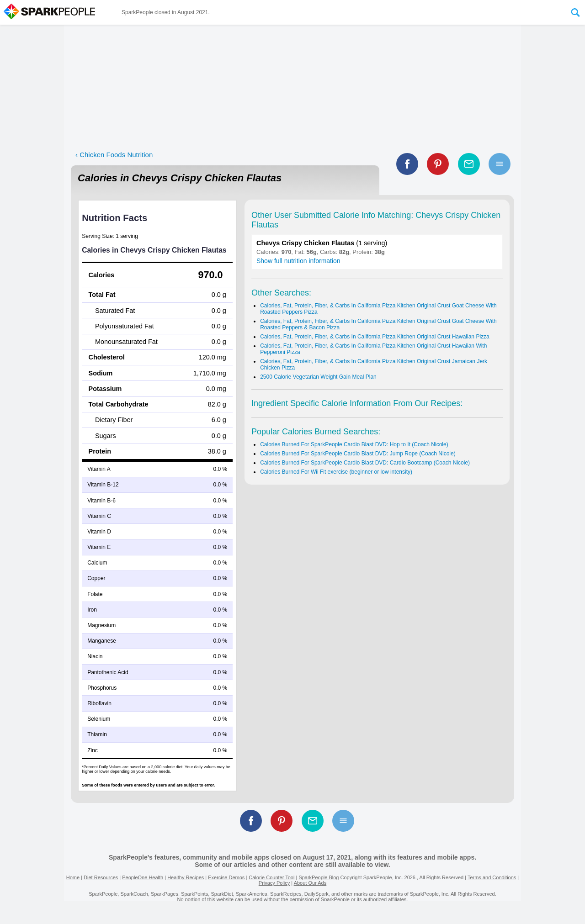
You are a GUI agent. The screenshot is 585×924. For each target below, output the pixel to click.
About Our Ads (310, 883)
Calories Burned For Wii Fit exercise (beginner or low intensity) (336, 472)
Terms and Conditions (492, 877)
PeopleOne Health (143, 877)
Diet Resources (101, 877)
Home (73, 877)
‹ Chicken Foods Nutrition (114, 155)
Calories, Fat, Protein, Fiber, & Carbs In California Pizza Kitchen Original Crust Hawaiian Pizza (375, 337)
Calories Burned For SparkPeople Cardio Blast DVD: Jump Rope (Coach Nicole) (358, 454)
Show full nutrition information (298, 261)
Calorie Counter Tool (271, 877)
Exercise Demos (226, 877)
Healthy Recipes (186, 877)
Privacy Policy (274, 883)
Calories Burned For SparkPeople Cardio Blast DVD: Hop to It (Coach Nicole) (354, 444)
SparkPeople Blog (319, 877)
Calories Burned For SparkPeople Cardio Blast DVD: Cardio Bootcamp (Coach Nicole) (365, 463)
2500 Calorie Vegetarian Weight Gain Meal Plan (318, 377)
